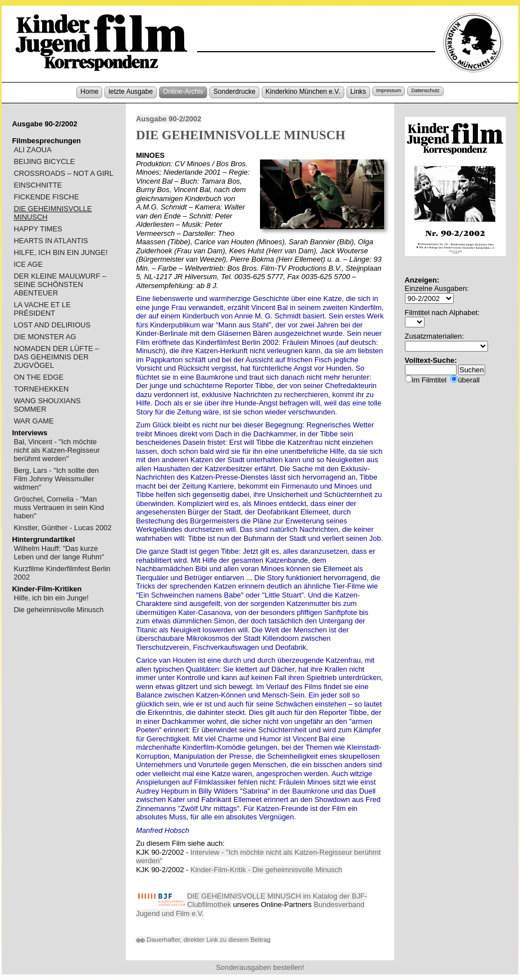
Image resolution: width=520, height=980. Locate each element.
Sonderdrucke (234, 92)
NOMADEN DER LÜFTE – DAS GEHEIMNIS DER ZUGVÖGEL (56, 357)
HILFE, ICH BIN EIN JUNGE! (60, 252)
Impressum (389, 90)
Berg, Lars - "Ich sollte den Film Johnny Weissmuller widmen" (56, 479)
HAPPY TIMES (38, 229)
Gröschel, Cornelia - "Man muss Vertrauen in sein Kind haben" (59, 507)
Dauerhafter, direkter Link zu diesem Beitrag (203, 940)
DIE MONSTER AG (45, 337)
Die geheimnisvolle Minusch (58, 610)
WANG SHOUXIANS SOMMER (47, 405)
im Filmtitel (430, 380)
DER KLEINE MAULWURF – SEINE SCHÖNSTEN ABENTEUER (60, 284)
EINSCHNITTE (38, 185)
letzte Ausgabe (131, 92)
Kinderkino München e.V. (303, 92)
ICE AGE (28, 264)
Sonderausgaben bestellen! (260, 967)
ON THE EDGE (38, 377)
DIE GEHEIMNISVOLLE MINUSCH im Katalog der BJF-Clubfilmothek (277, 901)
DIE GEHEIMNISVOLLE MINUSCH (53, 213)
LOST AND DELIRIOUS (52, 325)
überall (469, 380)
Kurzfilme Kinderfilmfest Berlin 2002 (62, 573)
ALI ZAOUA (32, 150)
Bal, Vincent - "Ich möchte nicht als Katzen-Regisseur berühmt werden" (57, 450)
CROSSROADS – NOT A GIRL (63, 173)
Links (358, 92)
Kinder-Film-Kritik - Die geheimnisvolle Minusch (266, 870)
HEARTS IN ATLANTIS (51, 241)
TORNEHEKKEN (41, 389)
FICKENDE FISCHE (46, 197)
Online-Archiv (183, 92)
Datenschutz (425, 90)
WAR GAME (33, 421)
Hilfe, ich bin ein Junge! (51, 598)
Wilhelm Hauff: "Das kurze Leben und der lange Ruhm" (59, 553)
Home (89, 92)
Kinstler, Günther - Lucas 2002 (62, 528)
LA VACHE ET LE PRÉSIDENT (42, 309)
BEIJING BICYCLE (44, 161)
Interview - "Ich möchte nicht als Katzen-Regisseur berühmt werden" (258, 857)
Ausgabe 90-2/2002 (168, 119)
